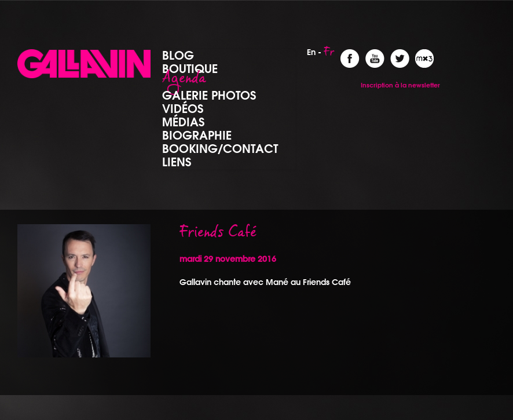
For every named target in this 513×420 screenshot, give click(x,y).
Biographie (197, 135)
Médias (183, 122)
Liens (177, 162)
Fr (329, 55)
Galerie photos (209, 95)
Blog (178, 55)
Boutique (190, 68)
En (311, 52)
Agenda (184, 82)
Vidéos (183, 108)
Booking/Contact (220, 148)
